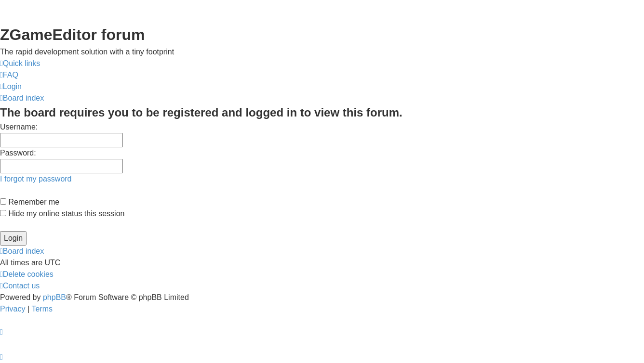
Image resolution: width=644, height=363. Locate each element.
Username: (19, 127)
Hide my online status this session (62, 214)
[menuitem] (9, 75)
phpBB (54, 297)
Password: (18, 153)
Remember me (30, 202)
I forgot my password (36, 179)
